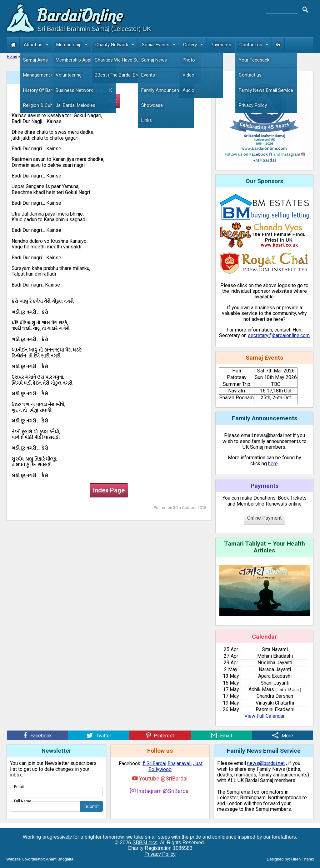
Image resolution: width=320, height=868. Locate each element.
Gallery (195, 45)
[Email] (221, 735)
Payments (221, 45)
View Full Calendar (265, 716)
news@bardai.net (266, 763)
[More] (282, 735)
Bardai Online (80, 17)
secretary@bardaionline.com (279, 335)
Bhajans (28, 57)
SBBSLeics (145, 843)
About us (38, 45)
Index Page (109, 490)
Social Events (160, 45)
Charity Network (116, 45)
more (197, 65)
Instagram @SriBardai (160, 791)
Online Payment (264, 518)
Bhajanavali (180, 763)
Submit (92, 806)
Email (19, 787)
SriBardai (154, 763)
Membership (74, 45)
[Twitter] (99, 735)
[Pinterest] (160, 735)
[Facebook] (37, 735)
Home (12, 57)
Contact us (255, 45)
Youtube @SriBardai (160, 778)
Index (109, 101)
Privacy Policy (160, 854)
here (273, 464)
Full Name (23, 801)
